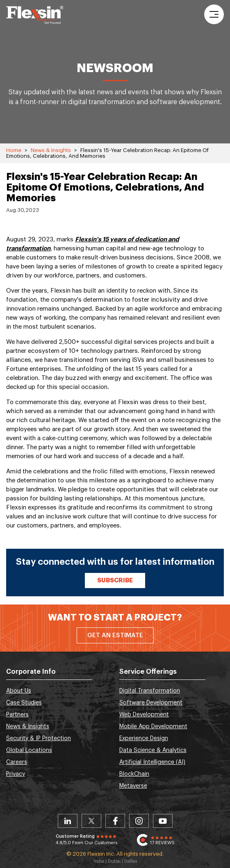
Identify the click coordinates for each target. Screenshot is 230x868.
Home (14, 150)
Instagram (139, 821)
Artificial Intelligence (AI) (152, 762)
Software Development (151, 703)
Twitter (91, 821)
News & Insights (51, 150)
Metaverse (133, 786)
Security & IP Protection (39, 738)
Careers (17, 762)
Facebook (115, 821)
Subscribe (115, 581)
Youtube (163, 821)
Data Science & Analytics (153, 750)
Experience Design (144, 738)
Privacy (16, 774)
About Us (19, 691)
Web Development (144, 715)
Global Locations (29, 750)
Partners (17, 715)
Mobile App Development (153, 727)
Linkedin (68, 821)
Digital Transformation (150, 691)
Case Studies (24, 703)
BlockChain (134, 774)
